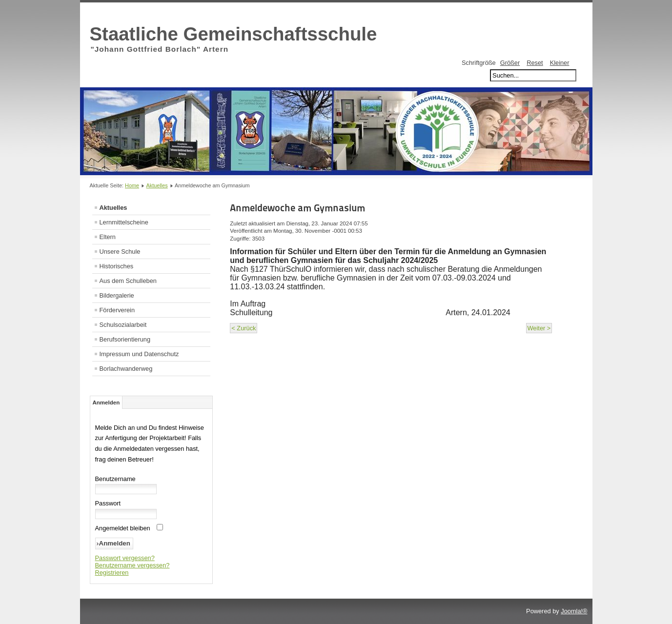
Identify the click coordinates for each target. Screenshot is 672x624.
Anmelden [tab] (106, 403)
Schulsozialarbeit (123, 325)
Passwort (108, 503)
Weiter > (539, 328)
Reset (535, 63)
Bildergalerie (117, 295)
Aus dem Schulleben (128, 281)
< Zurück (244, 328)
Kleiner (560, 63)
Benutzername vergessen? (132, 565)
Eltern (108, 237)
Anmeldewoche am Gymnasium (297, 208)
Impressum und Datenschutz (139, 354)
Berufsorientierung (125, 339)
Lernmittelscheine (124, 222)
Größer (510, 63)
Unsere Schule (120, 252)
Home (132, 185)
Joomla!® (574, 611)
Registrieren (112, 573)
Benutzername (115, 479)
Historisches (117, 266)
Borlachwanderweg (126, 369)
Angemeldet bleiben (123, 528)
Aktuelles (157, 185)
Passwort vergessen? (125, 558)
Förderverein (117, 310)
